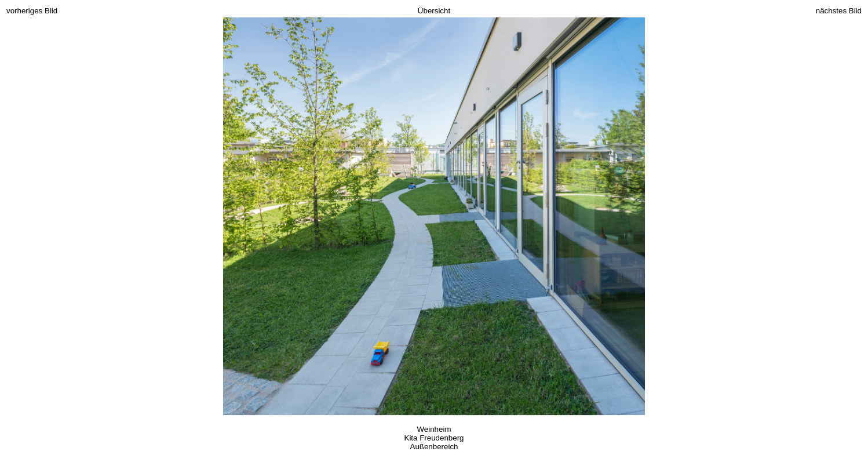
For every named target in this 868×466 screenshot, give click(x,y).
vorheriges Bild (32, 11)
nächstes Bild (839, 11)
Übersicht (434, 11)
